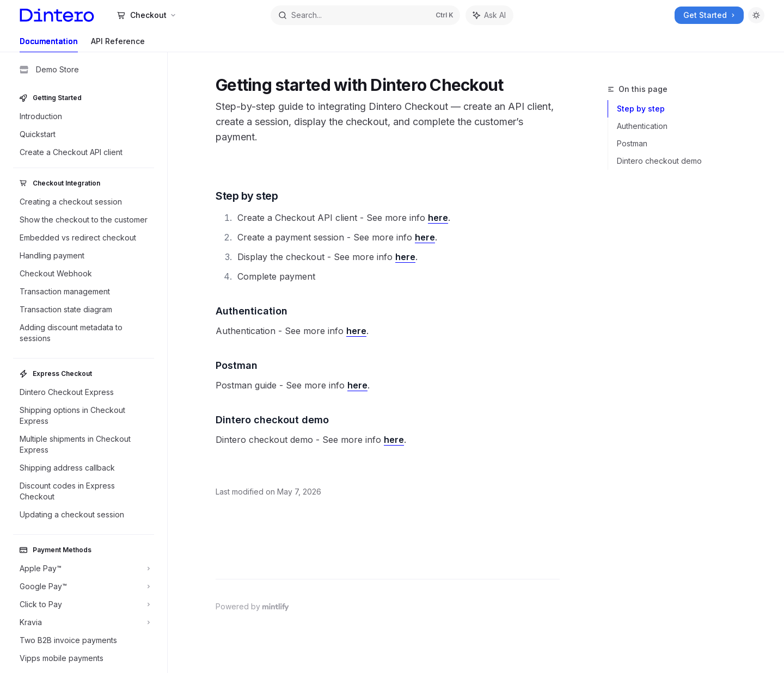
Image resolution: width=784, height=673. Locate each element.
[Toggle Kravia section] (84, 622)
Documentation (49, 44)
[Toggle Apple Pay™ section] (84, 569)
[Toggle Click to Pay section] (84, 604)
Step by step (641, 109)
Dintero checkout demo (659, 161)
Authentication (642, 126)
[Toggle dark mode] (756, 15)
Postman (632, 143)
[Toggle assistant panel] (489, 15)
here (438, 218)
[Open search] (365, 15)
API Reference (118, 44)
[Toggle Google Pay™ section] (84, 586)
